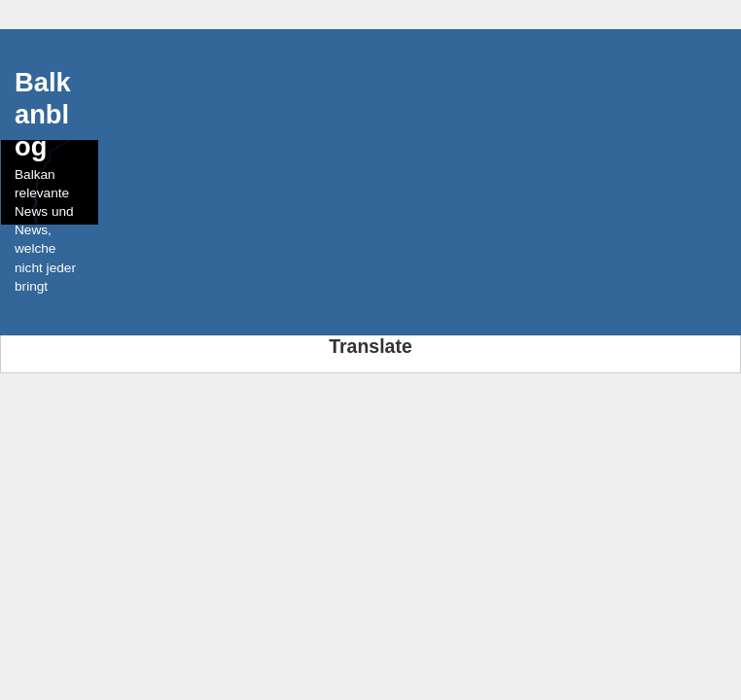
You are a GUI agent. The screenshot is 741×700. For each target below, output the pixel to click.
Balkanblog (43, 114)
